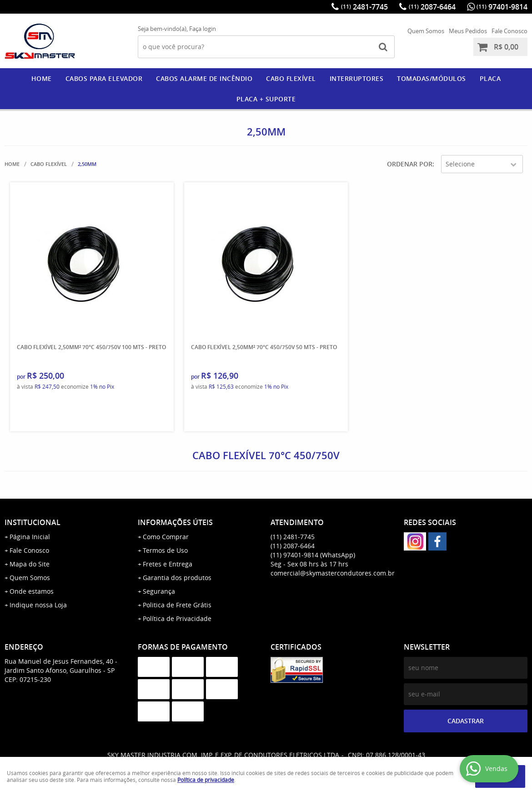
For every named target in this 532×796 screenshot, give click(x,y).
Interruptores (357, 78)
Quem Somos (426, 31)
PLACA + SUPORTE (266, 99)
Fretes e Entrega (168, 564)
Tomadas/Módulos (432, 78)
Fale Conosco (509, 31)
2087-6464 (432, 7)
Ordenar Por (410, 164)
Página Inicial (30, 537)
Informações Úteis (175, 522)
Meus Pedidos (468, 31)
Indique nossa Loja (38, 605)
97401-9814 (502, 7)
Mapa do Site (30, 564)
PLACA (490, 78)
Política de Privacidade (177, 618)
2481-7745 (364, 7)
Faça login (203, 29)
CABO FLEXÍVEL (291, 78)
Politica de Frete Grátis (177, 605)
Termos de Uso (165, 550)
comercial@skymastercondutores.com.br (333, 573)
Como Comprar (166, 537)
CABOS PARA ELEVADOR (104, 78)
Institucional (33, 522)
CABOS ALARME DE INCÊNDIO (204, 78)
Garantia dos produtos (177, 578)
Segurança (159, 591)
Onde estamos (32, 591)
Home (42, 78)
